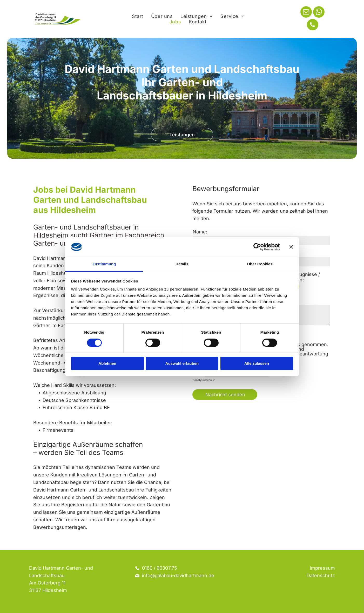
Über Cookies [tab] (260, 264)
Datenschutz (321, 575)
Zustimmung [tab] (104, 264)
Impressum (322, 568)
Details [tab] (182, 264)
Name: (200, 232)
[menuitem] (138, 16)
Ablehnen (107, 363)
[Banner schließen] (291, 247)
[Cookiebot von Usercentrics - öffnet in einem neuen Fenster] (257, 247)
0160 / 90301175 (160, 568)
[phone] (313, 25)
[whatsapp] (319, 13)
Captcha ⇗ (203, 380)
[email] (306, 13)
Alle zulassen (257, 363)
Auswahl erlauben (182, 363)
